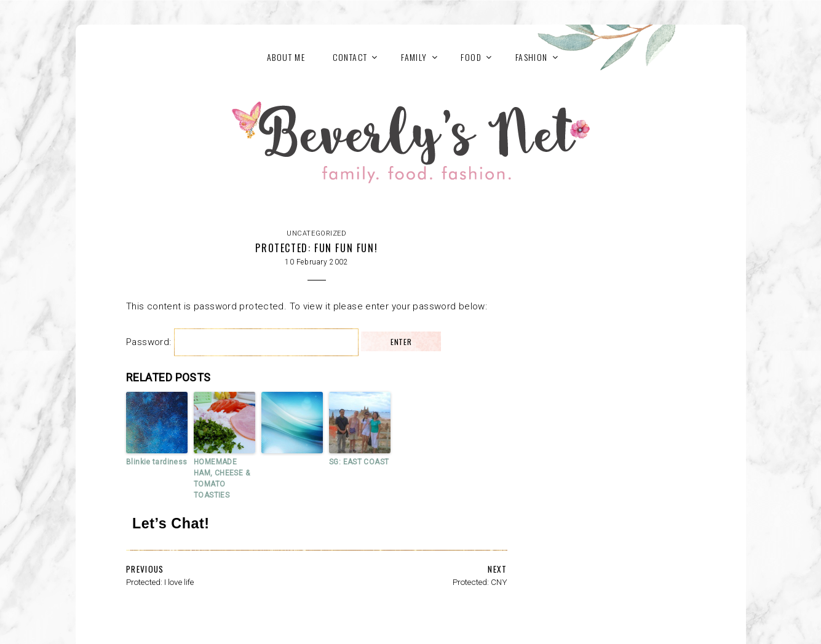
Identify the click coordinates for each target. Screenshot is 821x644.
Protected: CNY (480, 582)
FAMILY (414, 57)
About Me (286, 57)
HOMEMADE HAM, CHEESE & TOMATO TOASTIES (222, 479)
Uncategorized (316, 233)
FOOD (471, 57)
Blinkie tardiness (157, 462)
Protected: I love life (160, 582)
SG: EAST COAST (359, 462)
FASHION (532, 57)
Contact (350, 57)
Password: (242, 342)
